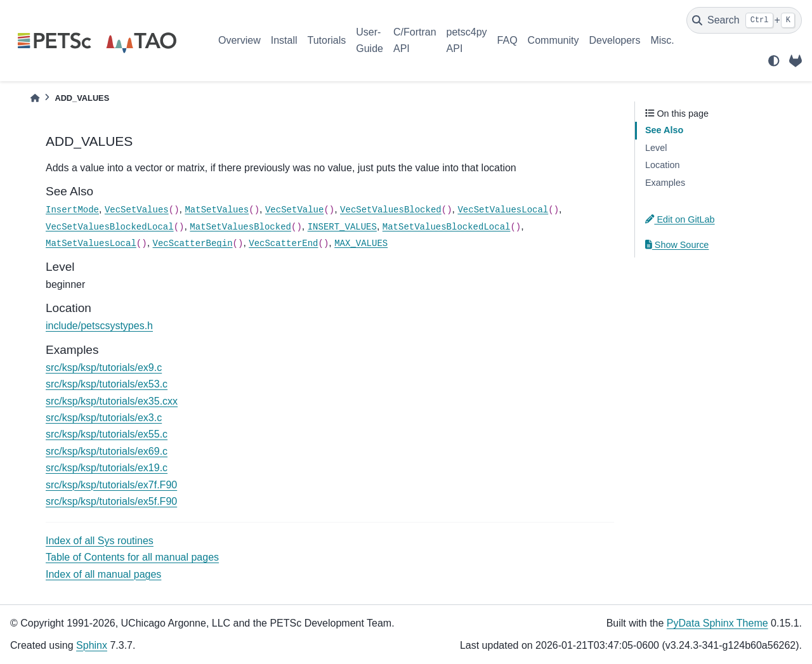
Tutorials (326, 40)
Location (662, 165)
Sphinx (92, 645)
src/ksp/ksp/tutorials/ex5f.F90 (111, 501)
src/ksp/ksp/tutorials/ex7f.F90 (111, 485)
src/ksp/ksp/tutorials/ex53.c (107, 384)
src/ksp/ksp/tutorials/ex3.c (104, 418)
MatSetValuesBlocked (240, 227)
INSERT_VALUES (342, 227)
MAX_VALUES (361, 244)
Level (656, 148)
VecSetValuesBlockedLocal (110, 227)
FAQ (507, 40)
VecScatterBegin (193, 244)
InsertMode (72, 210)
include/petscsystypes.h (99, 326)
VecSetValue (294, 210)
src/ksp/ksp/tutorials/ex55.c (107, 434)
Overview (239, 40)
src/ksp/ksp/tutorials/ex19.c (107, 468)
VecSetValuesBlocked (391, 210)
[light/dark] (774, 61)
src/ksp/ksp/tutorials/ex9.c (104, 368)
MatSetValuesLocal (91, 244)
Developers (615, 40)
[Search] (744, 20)
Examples (665, 183)
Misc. (662, 40)
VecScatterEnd (283, 244)
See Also (664, 130)
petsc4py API (467, 40)
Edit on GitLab (680, 219)
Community (553, 40)
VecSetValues (137, 210)
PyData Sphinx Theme (717, 623)
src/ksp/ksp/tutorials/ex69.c (107, 451)
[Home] (35, 98)
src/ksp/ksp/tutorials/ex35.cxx (112, 401)
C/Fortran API (415, 40)
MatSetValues (217, 210)
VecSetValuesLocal (503, 210)
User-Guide (370, 40)
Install (284, 40)
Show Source (677, 245)
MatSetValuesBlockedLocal (447, 227)
